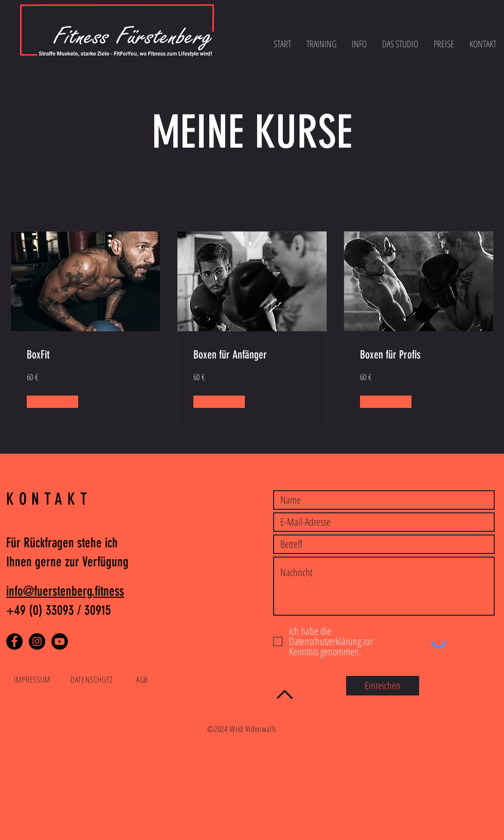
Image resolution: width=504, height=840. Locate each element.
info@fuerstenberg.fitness (65, 591)
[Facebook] (14, 641)
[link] (85, 355)
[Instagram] (37, 641)
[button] (52, 402)
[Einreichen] (383, 686)
